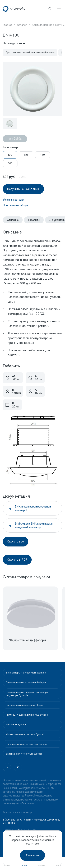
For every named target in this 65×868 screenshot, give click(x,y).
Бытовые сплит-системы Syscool (24, 754)
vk (18, 767)
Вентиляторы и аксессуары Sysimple (26, 673)
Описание (13, 220)
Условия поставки (13, 200)
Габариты (34, 220)
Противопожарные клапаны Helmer (25, 705)
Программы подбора (15, 205)
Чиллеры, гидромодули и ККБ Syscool (27, 715)
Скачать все (16, 542)
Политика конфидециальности (20, 830)
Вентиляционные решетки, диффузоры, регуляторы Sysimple (27, 694)
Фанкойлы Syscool (16, 724)
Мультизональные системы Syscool (25, 734)
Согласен (33, 855)
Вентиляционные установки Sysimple (26, 682)
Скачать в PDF (17, 560)
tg (7, 767)
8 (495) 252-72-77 (12, 820)
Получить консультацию (23, 189)
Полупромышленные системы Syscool (26, 744)
